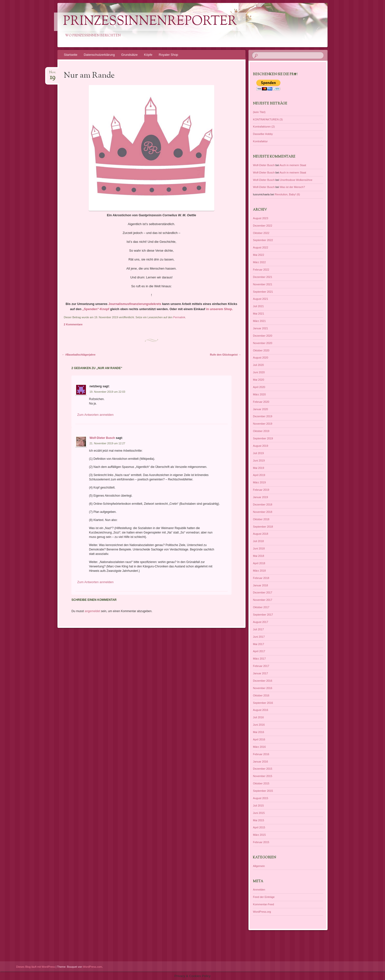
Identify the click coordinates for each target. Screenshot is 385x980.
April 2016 (259, 739)
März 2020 (259, 394)
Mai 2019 (258, 468)
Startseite (71, 55)
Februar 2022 (261, 270)
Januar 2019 (260, 497)
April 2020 (259, 387)
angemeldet (92, 611)
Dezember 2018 (262, 504)
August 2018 (261, 534)
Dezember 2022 (262, 226)
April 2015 (259, 827)
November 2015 (262, 776)
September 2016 (263, 703)
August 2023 (261, 218)
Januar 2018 (260, 585)
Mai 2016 (258, 732)
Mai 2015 (258, 820)
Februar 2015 (261, 842)
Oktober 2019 (261, 431)
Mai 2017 (258, 644)
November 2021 (262, 284)
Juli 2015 (258, 806)
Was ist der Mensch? (292, 187)
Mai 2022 (258, 255)
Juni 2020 (259, 372)
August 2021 (261, 299)
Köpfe (148, 55)
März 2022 (259, 262)
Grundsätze (129, 55)
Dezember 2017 (262, 592)
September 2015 (263, 791)
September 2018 (263, 527)
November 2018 (262, 512)
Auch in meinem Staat (293, 165)
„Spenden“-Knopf (95, 309)
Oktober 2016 (261, 695)
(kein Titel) (259, 112)
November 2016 (262, 688)
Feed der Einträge (264, 897)
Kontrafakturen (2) (264, 127)
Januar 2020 (260, 409)
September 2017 (263, 615)
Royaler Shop (169, 55)
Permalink (179, 317)
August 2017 (261, 622)
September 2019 (263, 438)
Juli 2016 (258, 717)
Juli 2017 (258, 629)
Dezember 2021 (262, 277)
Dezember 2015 (262, 769)
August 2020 (261, 358)
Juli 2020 (258, 365)
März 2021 (259, 321)
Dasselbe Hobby (263, 134)
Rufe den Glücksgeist (226, 355)
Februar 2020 (261, 402)
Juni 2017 (259, 637)
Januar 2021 (260, 328)
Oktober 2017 (261, 607)
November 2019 (262, 424)
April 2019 (259, 475)
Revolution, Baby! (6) (287, 194)
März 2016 (259, 747)
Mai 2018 (258, 556)
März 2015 (259, 835)
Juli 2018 (258, 541)
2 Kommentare (73, 324)
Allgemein (259, 866)
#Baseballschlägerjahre (79, 355)
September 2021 (263, 292)
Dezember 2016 (262, 681)
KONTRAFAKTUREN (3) (268, 119)
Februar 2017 (261, 666)
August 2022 (261, 247)
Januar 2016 (260, 762)
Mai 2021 (258, 314)
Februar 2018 (261, 578)
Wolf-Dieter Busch (102, 438)
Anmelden (259, 890)
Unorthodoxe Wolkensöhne (296, 180)
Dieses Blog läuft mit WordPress (36, 967)
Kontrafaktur (260, 141)
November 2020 (262, 343)
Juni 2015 (259, 813)
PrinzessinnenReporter (150, 22)
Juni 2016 (259, 725)
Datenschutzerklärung (99, 55)
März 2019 (259, 482)
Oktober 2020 (261, 350)
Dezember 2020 (262, 336)
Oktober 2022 (261, 233)
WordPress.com (93, 967)
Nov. (53, 74)
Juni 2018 (259, 548)
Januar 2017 (260, 673)
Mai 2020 (258, 380)
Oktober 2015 (261, 783)
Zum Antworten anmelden (95, 415)
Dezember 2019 (262, 416)
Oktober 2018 (261, 519)
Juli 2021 (258, 306)
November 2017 (262, 600)
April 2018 (259, 563)
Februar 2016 (261, 754)
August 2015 (261, 798)
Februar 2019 (261, 490)
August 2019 (261, 446)
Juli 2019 (258, 453)
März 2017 (259, 659)
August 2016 (261, 710)
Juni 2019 (259, 461)
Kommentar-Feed (263, 904)
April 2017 (259, 651)
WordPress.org (262, 912)
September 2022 (263, 240)
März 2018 (259, 571)
